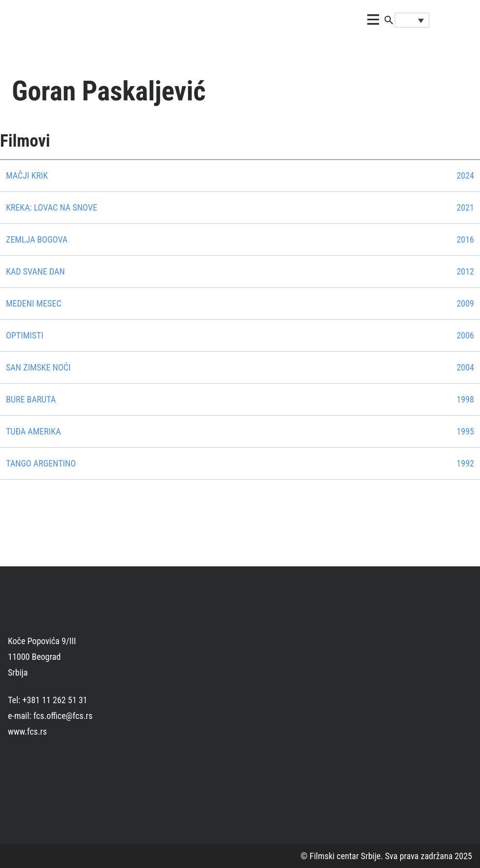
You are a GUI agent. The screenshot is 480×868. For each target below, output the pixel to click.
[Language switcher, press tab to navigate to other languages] (412, 20)
